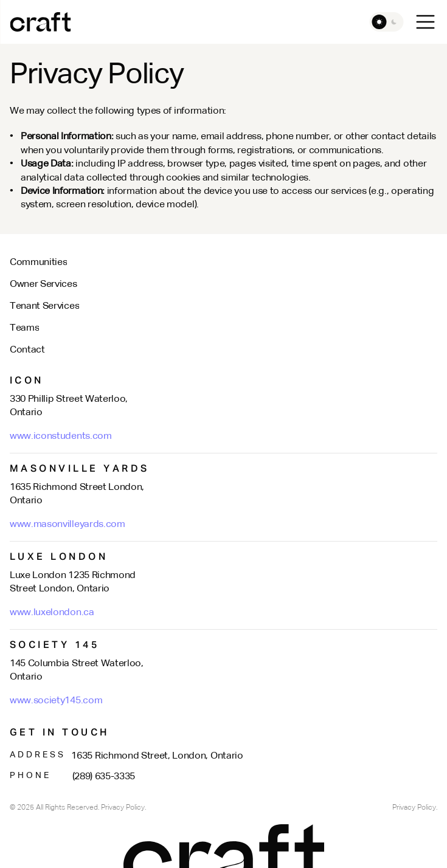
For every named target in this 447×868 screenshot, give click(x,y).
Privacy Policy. (415, 808)
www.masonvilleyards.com (68, 525)
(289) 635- (93, 777)
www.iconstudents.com (61, 436)
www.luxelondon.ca (52, 613)
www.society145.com (56, 701)
